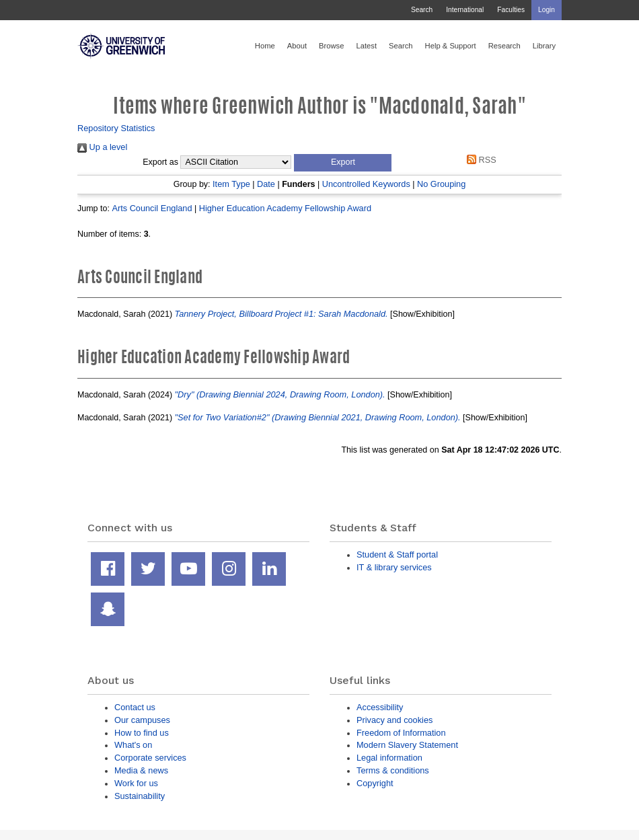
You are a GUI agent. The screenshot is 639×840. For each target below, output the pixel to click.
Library (544, 46)
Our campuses (142, 720)
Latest (366, 46)
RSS (480, 160)
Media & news (141, 770)
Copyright (375, 783)
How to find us (142, 733)
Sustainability (140, 796)
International (465, 10)
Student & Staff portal (397, 555)
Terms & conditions (393, 770)
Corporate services (150, 758)
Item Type (231, 184)
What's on (133, 745)
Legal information (389, 758)
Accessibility (380, 707)
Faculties (511, 10)
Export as (160, 162)
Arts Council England (152, 208)
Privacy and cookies (394, 720)
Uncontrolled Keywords (366, 184)
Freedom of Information (401, 733)
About (297, 46)
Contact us (135, 707)
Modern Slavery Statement (407, 745)
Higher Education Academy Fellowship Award (285, 208)
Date (266, 184)
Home (265, 46)
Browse (331, 46)
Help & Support (451, 46)
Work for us (136, 783)
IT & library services (394, 567)
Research (504, 46)
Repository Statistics (116, 128)
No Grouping (441, 184)
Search (422, 10)
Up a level (102, 147)
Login (547, 10)
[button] (343, 163)
